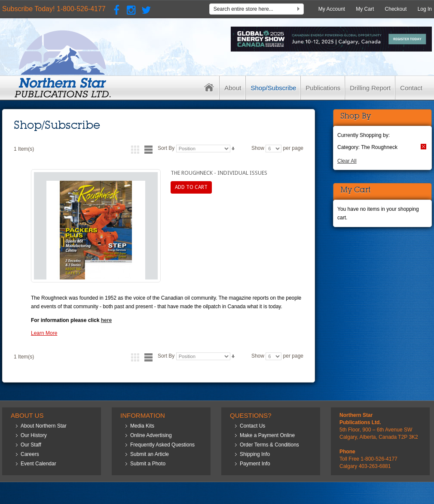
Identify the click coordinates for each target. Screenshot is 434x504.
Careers (30, 454)
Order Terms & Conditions (269, 445)
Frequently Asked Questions (162, 445)
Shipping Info (255, 454)
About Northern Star (44, 426)
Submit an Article (150, 454)
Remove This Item (423, 147)
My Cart (365, 9)
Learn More (44, 333)
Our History (34, 435)
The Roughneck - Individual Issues (219, 173)
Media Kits (142, 426)
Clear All (347, 161)
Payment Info (255, 464)
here (106, 320)
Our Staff (31, 445)
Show (258, 148)
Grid (135, 150)
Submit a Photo (148, 464)
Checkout (396, 9)
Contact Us (252, 426)
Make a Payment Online (267, 435)
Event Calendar (38, 464)
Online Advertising (151, 435)
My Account (332, 9)
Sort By (166, 148)
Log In (425, 9)
